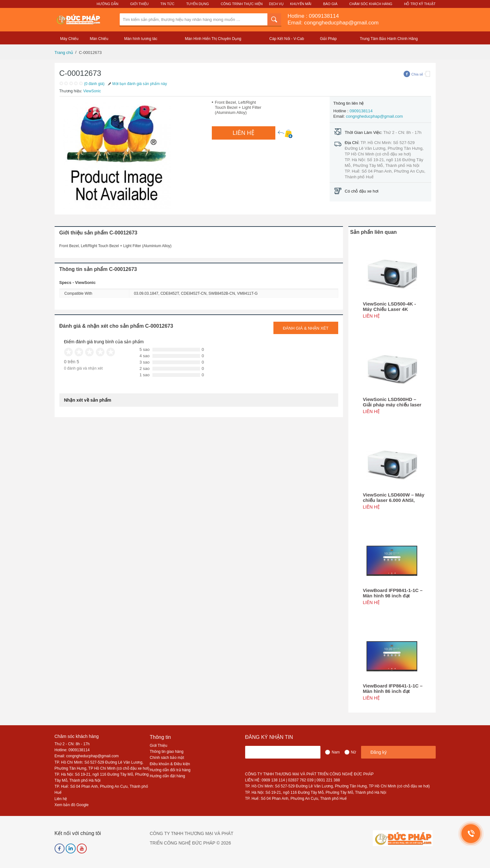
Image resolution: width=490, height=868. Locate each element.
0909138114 (324, 16)
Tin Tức (167, 4)
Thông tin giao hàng (167, 752)
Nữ (354, 752)
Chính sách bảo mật (167, 758)
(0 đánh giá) (94, 84)
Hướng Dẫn (107, 4)
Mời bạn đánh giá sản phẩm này (137, 84)
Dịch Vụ (276, 4)
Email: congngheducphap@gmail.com (333, 23)
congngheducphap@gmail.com (374, 116)
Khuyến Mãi (301, 4)
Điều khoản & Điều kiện (170, 764)
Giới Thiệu (139, 4)
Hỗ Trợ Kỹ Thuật (420, 4)
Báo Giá (330, 4)
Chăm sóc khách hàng (77, 736)
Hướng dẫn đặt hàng (168, 776)
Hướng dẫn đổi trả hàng (170, 770)
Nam (336, 752)
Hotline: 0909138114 (72, 750)
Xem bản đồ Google (72, 805)
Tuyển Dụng (197, 4)
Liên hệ (61, 799)
